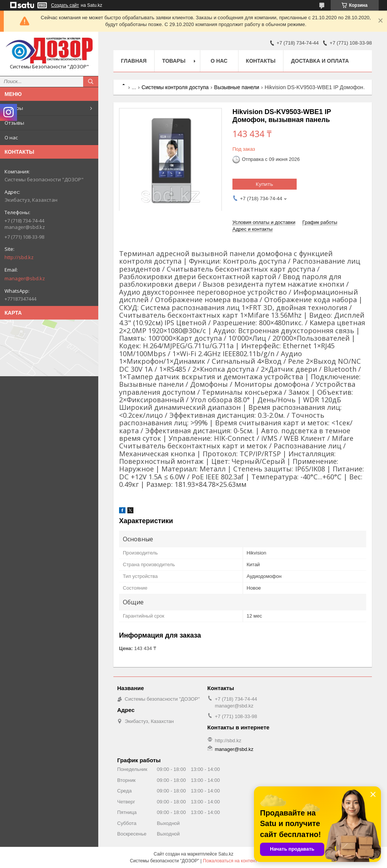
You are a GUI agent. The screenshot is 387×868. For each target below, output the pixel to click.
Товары (14, 108)
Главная (134, 61)
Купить (265, 184)
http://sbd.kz (19, 257)
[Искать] (91, 82)
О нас (11, 137)
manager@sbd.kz (25, 278)
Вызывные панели (237, 87)
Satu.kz (226, 854)
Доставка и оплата (320, 61)
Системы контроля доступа (175, 87)
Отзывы (14, 123)
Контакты (261, 61)
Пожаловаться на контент (230, 861)
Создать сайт (65, 5)
